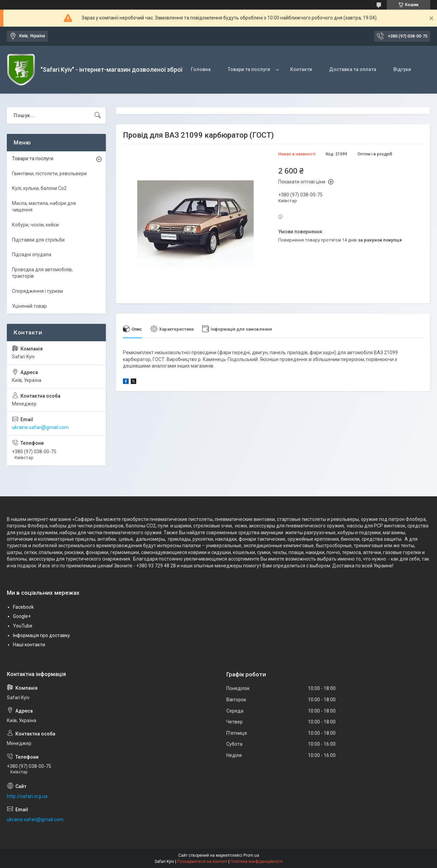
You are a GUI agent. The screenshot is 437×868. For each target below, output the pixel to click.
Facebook (23, 607)
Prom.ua (251, 855)
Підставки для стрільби (38, 240)
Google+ (22, 616)
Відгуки (402, 69)
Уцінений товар (29, 306)
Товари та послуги (249, 69)
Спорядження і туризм (37, 291)
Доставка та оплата (353, 69)
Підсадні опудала (32, 254)
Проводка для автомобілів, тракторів (42, 273)
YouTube (23, 626)
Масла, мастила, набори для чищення (44, 207)
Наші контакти (29, 645)
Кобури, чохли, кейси (35, 225)
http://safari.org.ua (27, 796)
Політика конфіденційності (257, 862)
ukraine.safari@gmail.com (40, 427)
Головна (201, 69)
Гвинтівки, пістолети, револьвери (49, 174)
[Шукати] (98, 115)
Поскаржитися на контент (202, 862)
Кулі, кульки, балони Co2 (39, 188)
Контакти (301, 69)
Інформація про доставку (41, 635)
